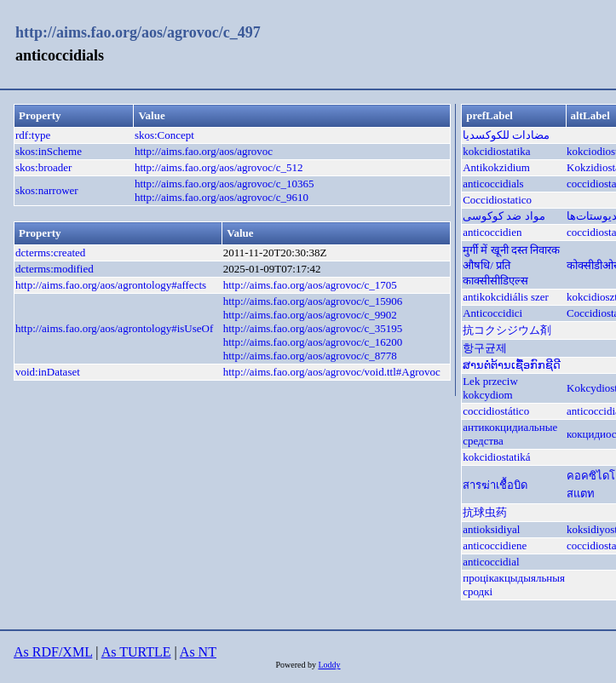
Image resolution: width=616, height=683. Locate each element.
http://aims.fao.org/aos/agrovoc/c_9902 (310, 315)
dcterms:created (50, 253)
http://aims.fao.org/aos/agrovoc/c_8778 (310, 356)
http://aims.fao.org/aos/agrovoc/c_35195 (313, 328)
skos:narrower (47, 190)
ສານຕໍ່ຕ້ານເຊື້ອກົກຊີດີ (512, 365)
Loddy (329, 665)
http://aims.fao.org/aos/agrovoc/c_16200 (313, 342)
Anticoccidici (492, 313)
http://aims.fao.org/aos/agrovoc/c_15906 (313, 301)
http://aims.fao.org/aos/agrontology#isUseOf (114, 328)
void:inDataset (48, 372)
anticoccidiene (495, 545)
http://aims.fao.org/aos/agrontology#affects (111, 285)
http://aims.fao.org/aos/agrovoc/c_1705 (310, 285)
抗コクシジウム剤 (507, 330)
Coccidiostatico (497, 200)
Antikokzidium (496, 167)
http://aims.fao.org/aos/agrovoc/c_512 (219, 167)
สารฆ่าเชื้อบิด (495, 485)
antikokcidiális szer (506, 297)
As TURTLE (136, 652)
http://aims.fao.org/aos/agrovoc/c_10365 (225, 184)
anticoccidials (493, 184)
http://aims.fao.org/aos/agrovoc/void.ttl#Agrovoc (332, 372)
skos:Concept (164, 135)
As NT (198, 652)
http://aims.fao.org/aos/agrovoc (204, 151)
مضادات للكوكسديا (506, 135)
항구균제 (485, 348)
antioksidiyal (491, 529)
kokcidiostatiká (496, 457)
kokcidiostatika (496, 151)
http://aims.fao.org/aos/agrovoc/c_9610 (222, 197)
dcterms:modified (55, 269)
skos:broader (43, 167)
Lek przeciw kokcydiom (490, 388)
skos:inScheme (49, 151)
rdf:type (33, 135)
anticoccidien (492, 232)
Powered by (296, 665)
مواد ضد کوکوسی (504, 216)
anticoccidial (491, 562)
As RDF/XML (53, 652)
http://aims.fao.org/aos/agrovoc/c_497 (138, 32)
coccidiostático (496, 411)
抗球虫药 (485, 512)
